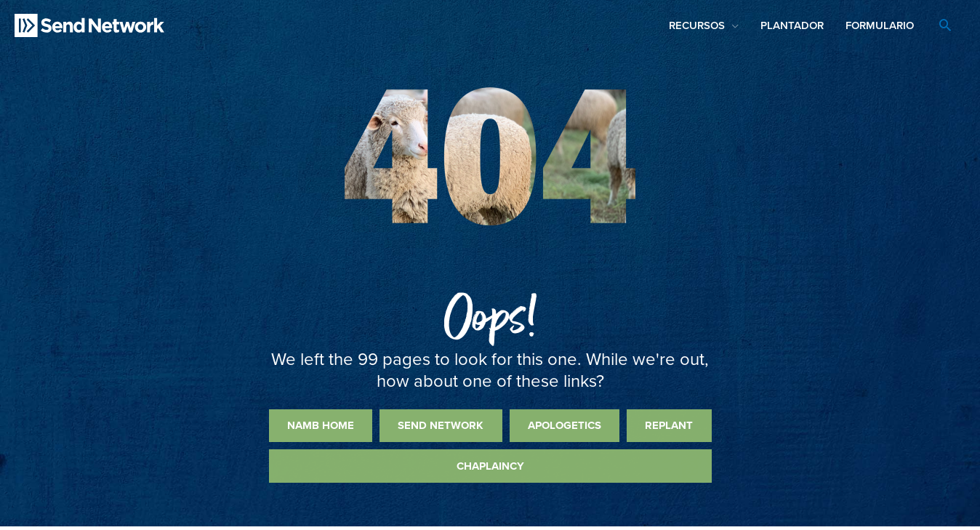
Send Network (441, 425)
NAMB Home (321, 425)
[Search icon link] (945, 27)
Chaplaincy (490, 466)
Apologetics (565, 425)
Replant (669, 425)
